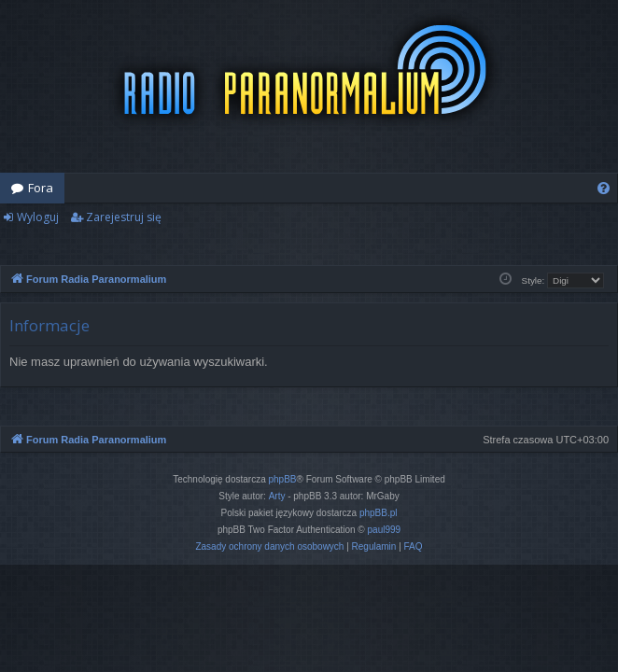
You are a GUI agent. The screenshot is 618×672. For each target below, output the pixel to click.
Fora (41, 188)
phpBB (283, 479)
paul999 (385, 530)
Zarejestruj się (124, 217)
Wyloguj (38, 217)
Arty (277, 496)
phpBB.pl (379, 513)
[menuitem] (604, 188)
